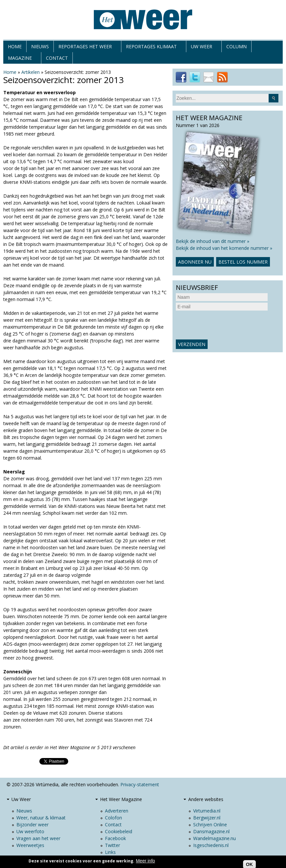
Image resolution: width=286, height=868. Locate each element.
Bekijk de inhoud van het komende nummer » (224, 248)
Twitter (112, 845)
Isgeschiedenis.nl (211, 845)
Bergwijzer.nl (207, 818)
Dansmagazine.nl (211, 831)
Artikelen (31, 72)
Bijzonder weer (32, 825)
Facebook (115, 838)
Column (236, 46)
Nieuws (40, 46)
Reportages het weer (85, 48)
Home (15, 46)
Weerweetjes (30, 845)
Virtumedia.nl (207, 811)
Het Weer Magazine (121, 799)
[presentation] (226, 325)
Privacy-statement (140, 784)
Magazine (20, 59)
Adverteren (117, 811)
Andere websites (206, 799)
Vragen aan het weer (38, 838)
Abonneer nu (195, 262)
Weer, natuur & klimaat (41, 818)
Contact (57, 58)
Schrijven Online (210, 825)
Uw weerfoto (30, 831)
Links (110, 852)
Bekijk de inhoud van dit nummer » (213, 241)
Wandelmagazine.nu (214, 838)
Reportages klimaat (151, 48)
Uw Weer (202, 48)
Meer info (145, 861)
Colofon (113, 818)
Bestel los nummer (243, 262)
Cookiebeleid (119, 831)
